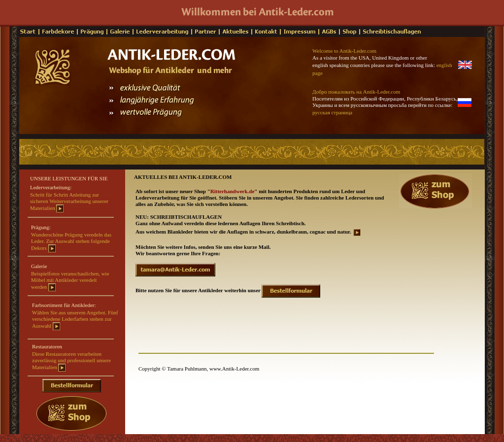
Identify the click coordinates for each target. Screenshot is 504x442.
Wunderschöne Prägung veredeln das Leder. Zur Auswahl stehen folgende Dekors (71, 241)
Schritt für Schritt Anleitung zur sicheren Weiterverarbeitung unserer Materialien (69, 201)
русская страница (332, 112)
